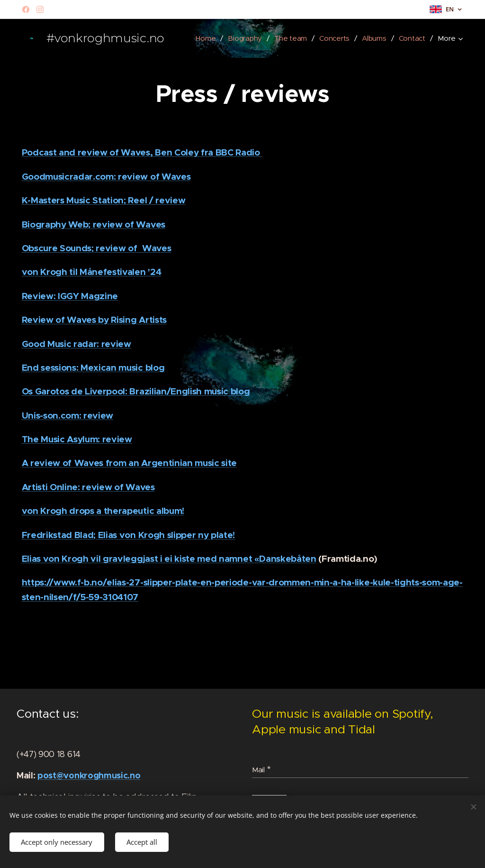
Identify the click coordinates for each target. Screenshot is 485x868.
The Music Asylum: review (77, 439)
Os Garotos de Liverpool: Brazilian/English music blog (136, 391)
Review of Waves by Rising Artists (94, 320)
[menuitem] (243, 38)
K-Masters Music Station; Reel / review (104, 200)
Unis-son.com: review (68, 416)
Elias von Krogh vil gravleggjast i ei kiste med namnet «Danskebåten (169, 559)
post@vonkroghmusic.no (89, 775)
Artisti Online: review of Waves (88, 487)
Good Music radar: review (76, 344)
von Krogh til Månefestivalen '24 (92, 272)
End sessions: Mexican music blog (93, 368)
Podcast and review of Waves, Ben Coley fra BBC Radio (142, 152)
